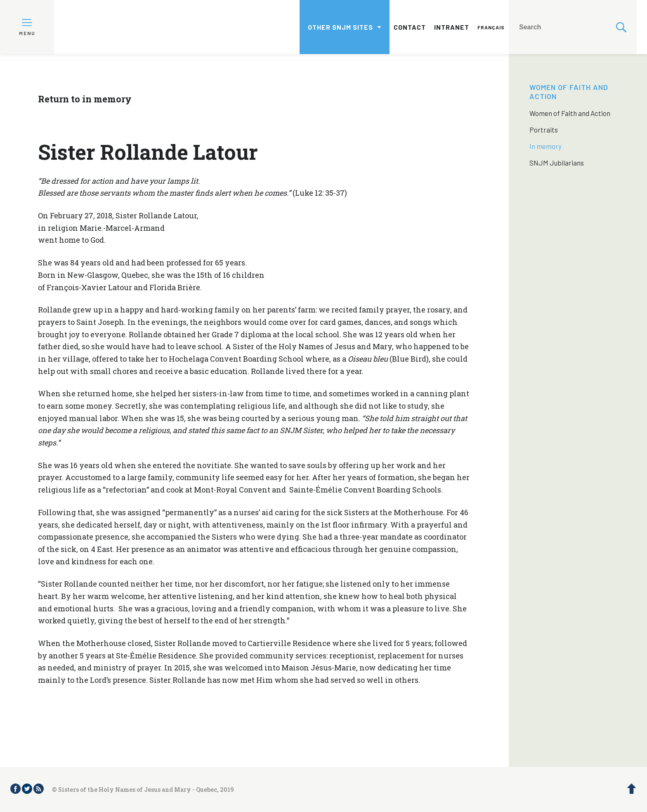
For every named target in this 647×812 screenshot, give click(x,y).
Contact (410, 27)
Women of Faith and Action (570, 113)
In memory (545, 146)
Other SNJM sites (340, 27)
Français (491, 27)
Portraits (544, 130)
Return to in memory (85, 99)
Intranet (452, 27)
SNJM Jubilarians (557, 163)
